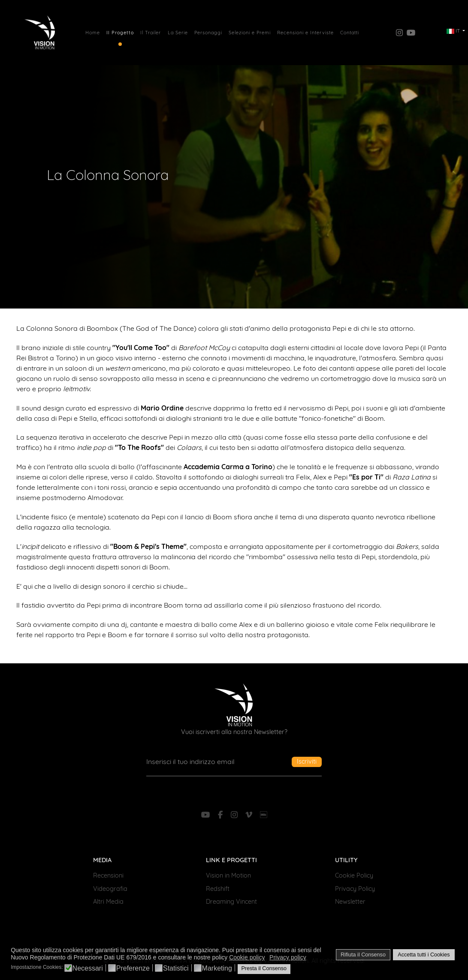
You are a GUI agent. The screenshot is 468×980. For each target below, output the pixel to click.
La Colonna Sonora (108, 175)
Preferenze (133, 968)
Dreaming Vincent (231, 902)
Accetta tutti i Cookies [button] (424, 955)
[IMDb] (263, 815)
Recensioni (108, 875)
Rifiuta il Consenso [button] (363, 955)
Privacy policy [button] (288, 957)
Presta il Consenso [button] (264, 968)
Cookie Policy (354, 875)
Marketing (217, 968)
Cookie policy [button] (247, 957)
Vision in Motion (228, 875)
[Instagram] (236, 815)
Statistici (176, 968)
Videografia (110, 889)
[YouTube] (207, 815)
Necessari (88, 968)
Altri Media (108, 902)
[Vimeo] (250, 815)
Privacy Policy (355, 889)
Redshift (218, 889)
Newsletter (350, 902)
